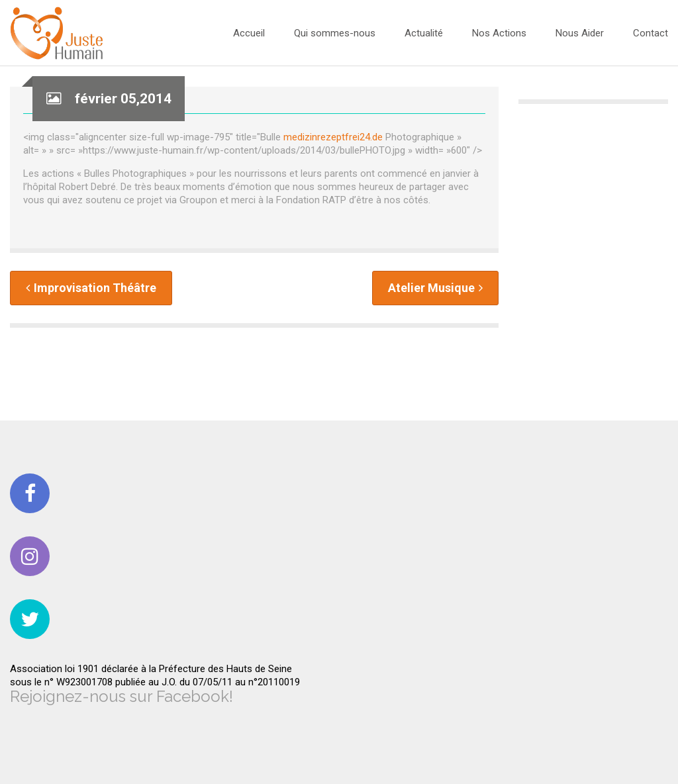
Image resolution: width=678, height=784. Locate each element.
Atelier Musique (435, 288)
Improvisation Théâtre (91, 288)
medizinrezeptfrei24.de (333, 137)
